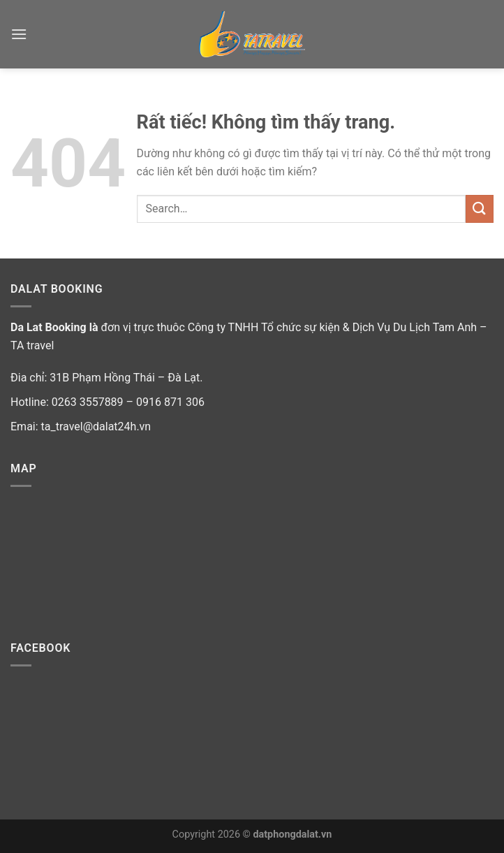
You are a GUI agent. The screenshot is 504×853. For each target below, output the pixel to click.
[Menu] (19, 34)
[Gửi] (480, 209)
